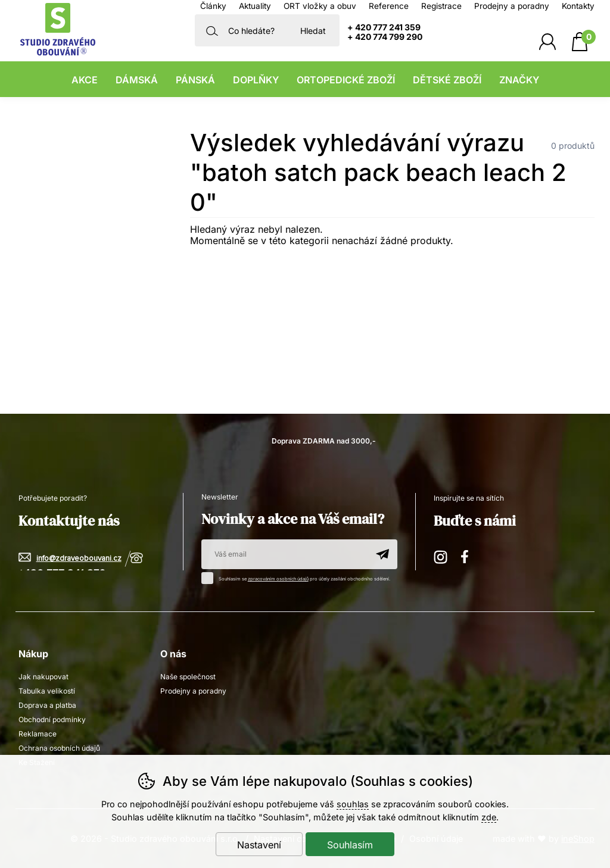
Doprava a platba (47, 705)
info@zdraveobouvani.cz (79, 559)
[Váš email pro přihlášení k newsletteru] (284, 554)
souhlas (353, 804)
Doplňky (256, 80)
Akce (85, 80)
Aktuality (255, 6)
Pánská (195, 80)
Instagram (441, 555)
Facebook (469, 555)
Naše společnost (188, 677)
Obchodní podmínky (52, 719)
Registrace (441, 6)
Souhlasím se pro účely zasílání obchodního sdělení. (299, 577)
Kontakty (578, 6)
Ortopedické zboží (346, 80)
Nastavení (259, 845)
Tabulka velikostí (47, 691)
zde (489, 817)
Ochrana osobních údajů (59, 748)
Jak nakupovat (43, 677)
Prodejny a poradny (512, 6)
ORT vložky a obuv (320, 6)
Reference (389, 6)
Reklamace (38, 734)
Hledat (313, 31)
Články (213, 6)
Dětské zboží (447, 80)
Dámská (137, 80)
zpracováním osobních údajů (278, 579)
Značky (519, 80)
